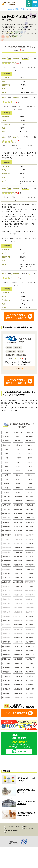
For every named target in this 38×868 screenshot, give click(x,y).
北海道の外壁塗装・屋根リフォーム (20, 9)
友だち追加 (19, 766)
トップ (3, 9)
